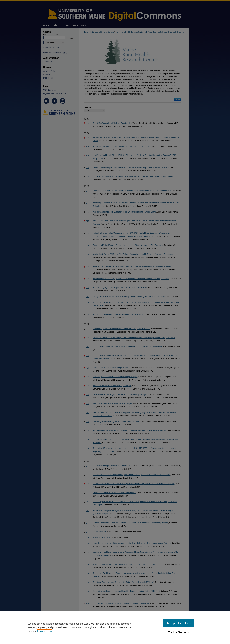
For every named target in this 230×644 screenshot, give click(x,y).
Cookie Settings (178, 632)
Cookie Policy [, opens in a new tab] (45, 631)
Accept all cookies (178, 623)
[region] (115, 627)
